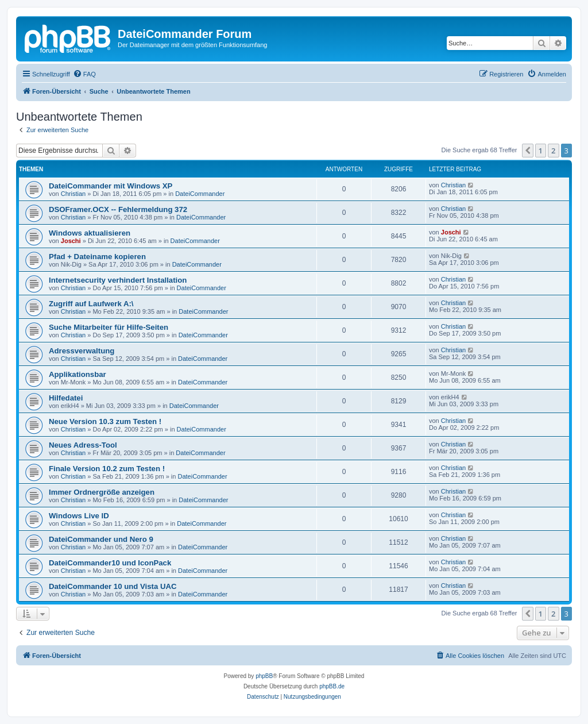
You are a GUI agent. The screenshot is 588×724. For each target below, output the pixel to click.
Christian (73, 194)
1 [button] (541, 151)
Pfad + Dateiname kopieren (97, 257)
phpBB (264, 676)
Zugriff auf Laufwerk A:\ (91, 304)
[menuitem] (84, 74)
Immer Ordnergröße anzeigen (102, 492)
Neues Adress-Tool (83, 445)
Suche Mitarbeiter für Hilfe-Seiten (109, 327)
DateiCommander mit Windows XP (111, 186)
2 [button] (553, 151)
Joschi (71, 241)
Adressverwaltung (82, 351)
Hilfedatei (66, 398)
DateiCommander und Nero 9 (101, 539)
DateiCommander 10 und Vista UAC (113, 586)
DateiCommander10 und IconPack (110, 563)
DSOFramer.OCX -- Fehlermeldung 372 (118, 209)
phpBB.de (332, 686)
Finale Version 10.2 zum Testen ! (107, 469)
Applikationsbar (78, 374)
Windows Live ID (79, 516)
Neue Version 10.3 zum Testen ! (105, 421)
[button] (528, 151)
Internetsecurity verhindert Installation (118, 280)
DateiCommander (200, 194)
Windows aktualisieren (90, 233)
